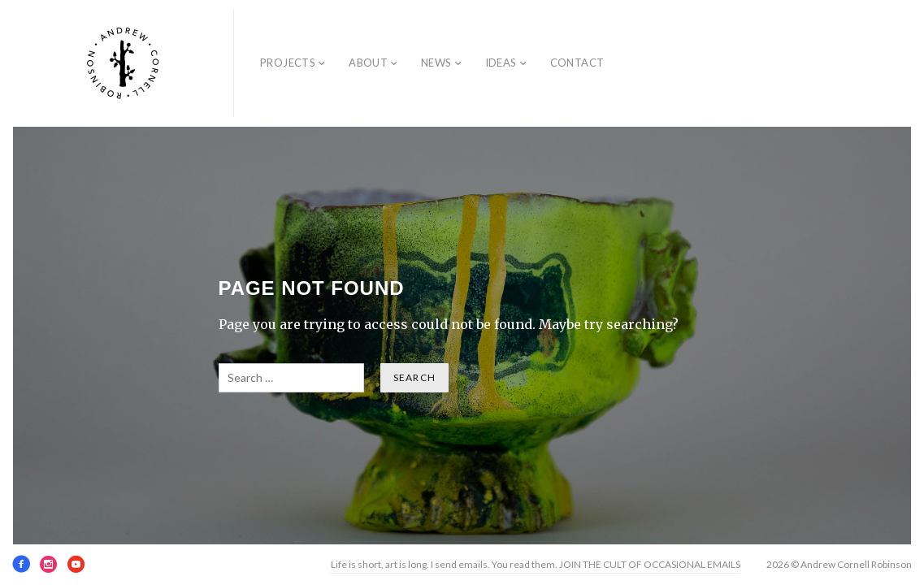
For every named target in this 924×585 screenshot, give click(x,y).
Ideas (501, 63)
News (436, 63)
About (368, 63)
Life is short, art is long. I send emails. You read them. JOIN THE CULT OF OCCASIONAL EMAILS (536, 564)
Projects (288, 63)
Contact (577, 63)
